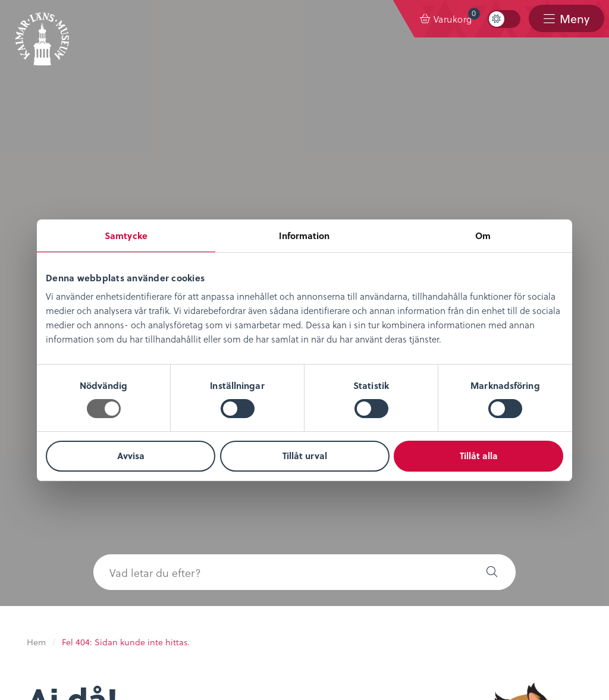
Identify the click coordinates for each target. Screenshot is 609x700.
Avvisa (131, 456)
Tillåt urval (305, 456)
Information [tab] (304, 236)
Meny (574, 19)
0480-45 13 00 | (291, 651)
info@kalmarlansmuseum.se (387, 651)
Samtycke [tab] (126, 236)
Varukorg (457, 16)
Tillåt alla (479, 456)
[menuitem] (446, 19)
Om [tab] (483, 236)
